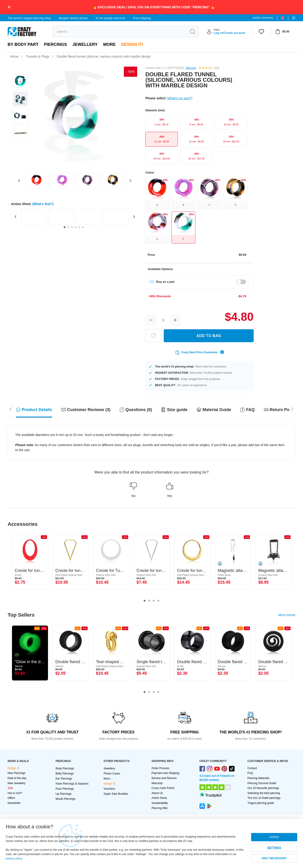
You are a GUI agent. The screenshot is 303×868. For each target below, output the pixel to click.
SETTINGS (274, 848)
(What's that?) (43, 204)
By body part (23, 44)
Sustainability (160, 803)
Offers (11, 798)
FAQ (250, 773)
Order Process (160, 768)
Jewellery (85, 44)
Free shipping (142, 18)
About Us (157, 793)
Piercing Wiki (159, 808)
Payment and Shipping (165, 773)
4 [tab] (158, 601)
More (109, 44)
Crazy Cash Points (163, 788)
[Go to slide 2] (68, 227)
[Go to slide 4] (76, 227)
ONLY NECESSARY (274, 858)
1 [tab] (145, 601)
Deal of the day (17, 778)
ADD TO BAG (209, 336)
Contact (252, 768)
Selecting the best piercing (264, 793)
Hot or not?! (15, 793)
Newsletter (14, 803)
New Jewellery (16, 783)
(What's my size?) (180, 98)
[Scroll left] (292, 409)
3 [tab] (154, 601)
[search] (120, 32)
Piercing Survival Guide (262, 783)
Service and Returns (164, 778)
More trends (287, 615)
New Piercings (16, 773)
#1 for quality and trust (110, 18)
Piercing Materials (258, 778)
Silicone (191, 68)
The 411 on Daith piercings (264, 798)
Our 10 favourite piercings (263, 788)
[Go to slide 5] (79, 227)
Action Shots (159, 798)
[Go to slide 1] (65, 227)
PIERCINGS (55, 44)
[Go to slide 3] (72, 227)
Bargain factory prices (73, 18)
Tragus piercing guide (261, 803)
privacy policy (14, 859)
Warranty (157, 783)
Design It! (132, 44)
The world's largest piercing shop (29, 18)
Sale (10, 788)
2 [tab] (149, 601)
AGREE (274, 837)
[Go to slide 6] (83, 227)
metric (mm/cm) (263, 18)
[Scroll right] (11, 409)
